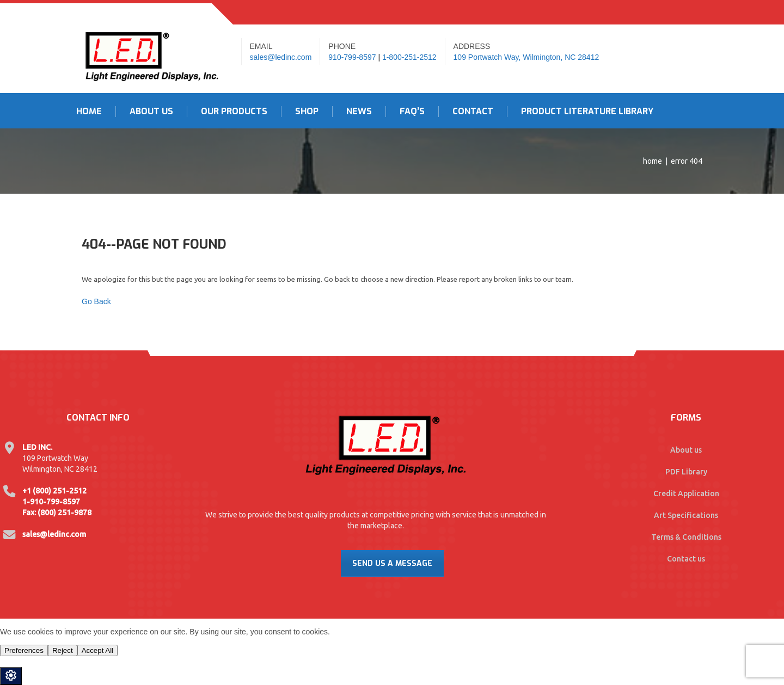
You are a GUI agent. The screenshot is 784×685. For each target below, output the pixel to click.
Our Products (234, 112)
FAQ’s (412, 112)
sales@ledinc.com (281, 57)
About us (686, 450)
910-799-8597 (352, 57)
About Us (151, 112)
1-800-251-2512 (409, 57)
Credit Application (686, 493)
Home (89, 112)
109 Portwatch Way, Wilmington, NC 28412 (526, 57)
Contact (473, 112)
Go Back (96, 301)
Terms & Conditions (686, 537)
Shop (307, 112)
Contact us (686, 559)
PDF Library (686, 472)
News (359, 112)
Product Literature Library (587, 112)
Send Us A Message (392, 563)
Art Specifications (686, 515)
